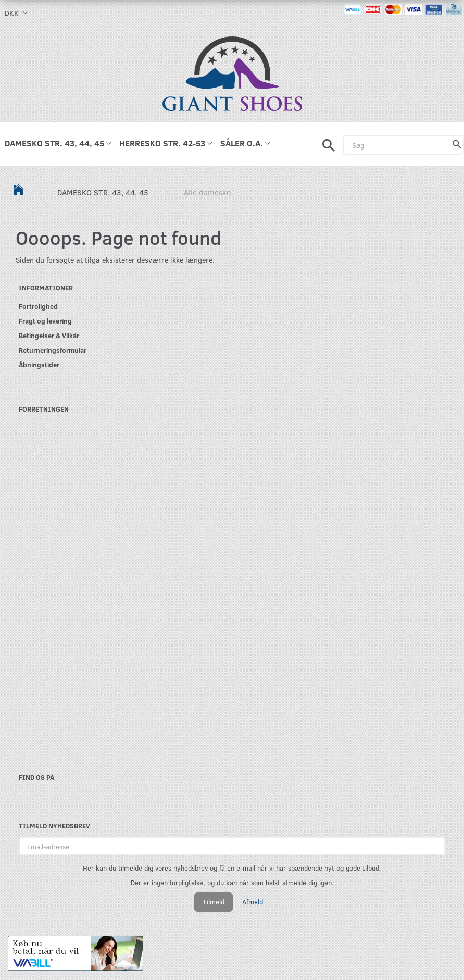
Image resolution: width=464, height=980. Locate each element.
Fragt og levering (45, 321)
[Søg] (457, 145)
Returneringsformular (53, 350)
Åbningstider (39, 364)
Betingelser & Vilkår (49, 335)
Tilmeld (214, 902)
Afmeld (253, 902)
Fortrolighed (38, 306)
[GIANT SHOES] (232, 73)
